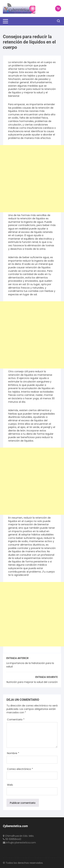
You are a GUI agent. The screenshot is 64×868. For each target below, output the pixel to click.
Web (10, 785)
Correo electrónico (20, 769)
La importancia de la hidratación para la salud (30, 665)
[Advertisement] (32, 179)
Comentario (16, 719)
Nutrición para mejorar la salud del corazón (32, 682)
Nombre (13, 753)
